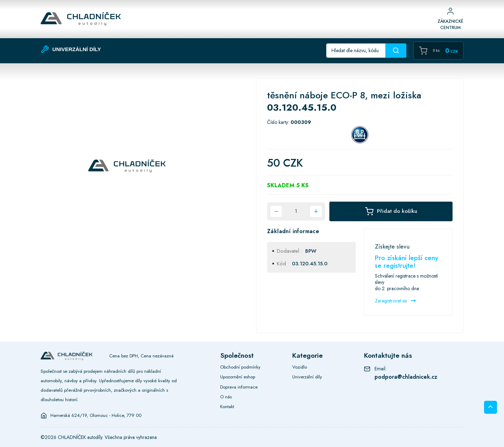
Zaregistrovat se (395, 301)
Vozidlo (300, 367)
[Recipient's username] (356, 51)
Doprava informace (239, 387)
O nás (226, 397)
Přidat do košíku (391, 211)
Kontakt (227, 407)
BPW (311, 251)
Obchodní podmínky (240, 367)
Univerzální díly (307, 377)
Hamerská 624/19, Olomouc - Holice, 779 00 (96, 415)
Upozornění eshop (238, 377)
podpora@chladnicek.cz (406, 377)
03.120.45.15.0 (310, 264)
